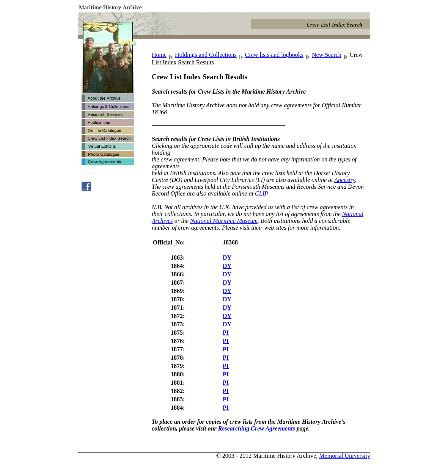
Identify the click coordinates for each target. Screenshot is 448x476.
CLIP (261, 193)
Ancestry (345, 180)
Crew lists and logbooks (274, 55)
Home (159, 55)
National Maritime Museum (224, 221)
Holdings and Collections (206, 55)
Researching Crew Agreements (257, 428)
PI (226, 333)
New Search (327, 55)
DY (227, 258)
